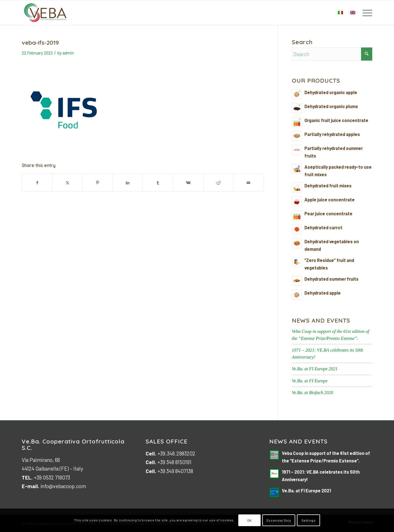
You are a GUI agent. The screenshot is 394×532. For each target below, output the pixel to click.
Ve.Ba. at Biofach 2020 (313, 393)
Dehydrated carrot (323, 227)
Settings (309, 520)
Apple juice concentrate (330, 200)
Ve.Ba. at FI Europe (310, 381)
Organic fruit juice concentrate (336, 120)
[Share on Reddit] (218, 183)
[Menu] (366, 13)
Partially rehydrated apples (332, 134)
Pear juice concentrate (328, 213)
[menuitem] (366, 13)
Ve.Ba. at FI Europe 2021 (315, 369)
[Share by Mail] (248, 183)
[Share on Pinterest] (98, 183)
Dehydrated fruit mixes (328, 186)
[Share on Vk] (188, 183)
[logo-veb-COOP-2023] (45, 13)
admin (68, 53)
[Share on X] (67, 183)
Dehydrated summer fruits (331, 279)
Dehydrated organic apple (331, 92)
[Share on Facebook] (37, 183)
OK (249, 520)
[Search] (332, 54)
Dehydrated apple (323, 293)
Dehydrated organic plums (331, 106)
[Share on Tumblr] (158, 183)
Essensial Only (279, 520)
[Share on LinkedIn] (128, 183)
